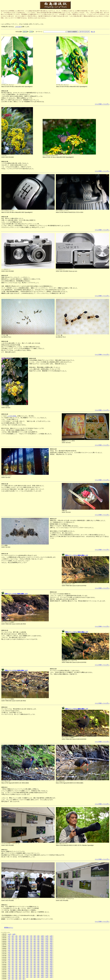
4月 (20, 936)
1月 (9, 936)
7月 (31, 936)
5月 (24, 936)
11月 (9, 934)
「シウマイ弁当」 (12, 416)
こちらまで (18, 27)
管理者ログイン (9, 928)
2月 (13, 936)
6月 (27, 936)
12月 (14, 934)
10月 (42, 936)
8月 (35, 936)
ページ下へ (106, 104)
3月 (16, 936)
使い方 (93, 32)
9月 (38, 936)
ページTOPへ (99, 104)
